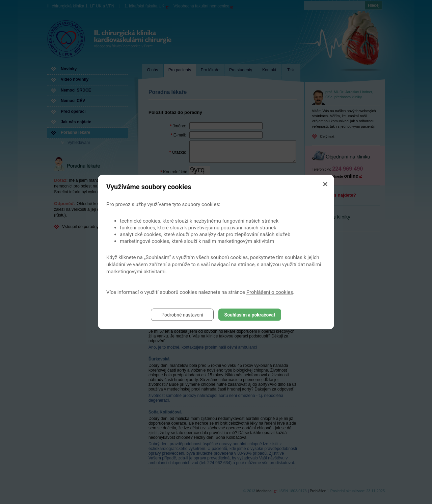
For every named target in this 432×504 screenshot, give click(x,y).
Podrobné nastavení (182, 315)
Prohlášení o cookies (270, 292)
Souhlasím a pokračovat (250, 315)
